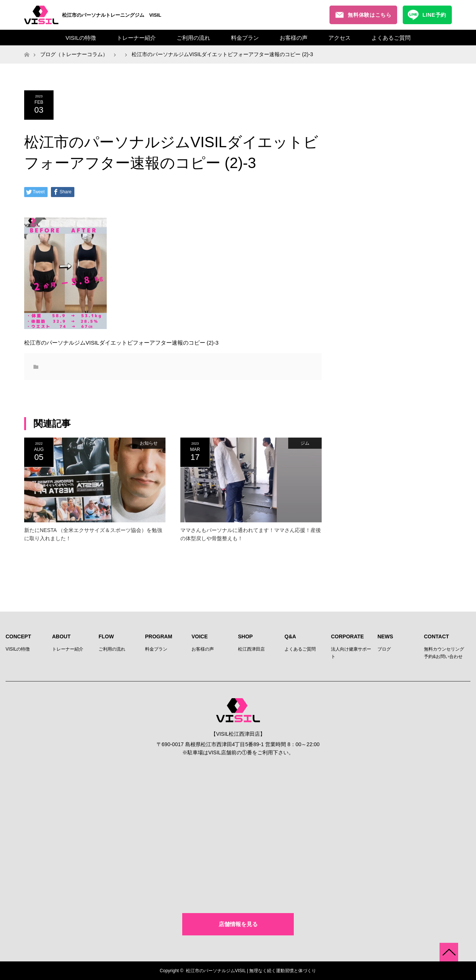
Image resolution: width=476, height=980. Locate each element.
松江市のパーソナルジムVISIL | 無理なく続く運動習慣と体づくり (251, 971)
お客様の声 (294, 38)
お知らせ (149, 443)
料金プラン (245, 38)
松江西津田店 (251, 649)
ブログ (384, 649)
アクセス (340, 38)
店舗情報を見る (238, 924)
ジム (305, 443)
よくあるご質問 (391, 38)
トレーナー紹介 (136, 38)
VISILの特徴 (81, 38)
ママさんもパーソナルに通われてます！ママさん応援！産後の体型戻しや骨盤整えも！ (251, 534)
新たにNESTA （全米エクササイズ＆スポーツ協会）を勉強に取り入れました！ (93, 534)
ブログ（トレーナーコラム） (74, 54)
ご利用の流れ (193, 38)
